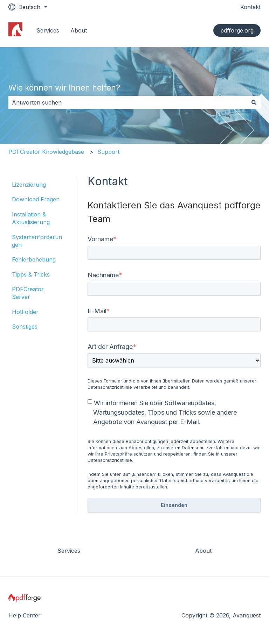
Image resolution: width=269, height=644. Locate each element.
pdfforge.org (237, 30)
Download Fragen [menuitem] (36, 199)
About (79, 30)
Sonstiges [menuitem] (25, 327)
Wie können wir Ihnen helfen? (64, 88)
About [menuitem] (203, 551)
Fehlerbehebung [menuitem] (34, 259)
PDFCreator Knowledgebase (46, 152)
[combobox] (128, 102)
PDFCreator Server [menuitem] (28, 293)
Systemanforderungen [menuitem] (37, 241)
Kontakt (250, 7)
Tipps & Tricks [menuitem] (31, 274)
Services (48, 30)
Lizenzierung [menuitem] (29, 185)
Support (108, 152)
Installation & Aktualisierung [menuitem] (31, 218)
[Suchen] (254, 102)
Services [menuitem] (69, 551)
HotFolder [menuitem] (25, 312)
